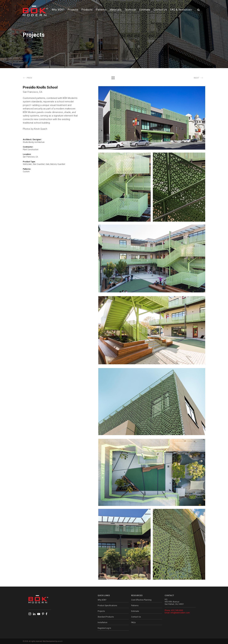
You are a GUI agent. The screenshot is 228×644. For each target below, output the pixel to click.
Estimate (145, 10)
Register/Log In (104, 628)
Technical (130, 10)
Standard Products (106, 617)
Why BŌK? (58, 10)
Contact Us (160, 10)
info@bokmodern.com (180, 613)
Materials (115, 10)
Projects (73, 10)
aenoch (60, 641)
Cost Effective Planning (141, 600)
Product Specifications (107, 606)
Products (87, 10)
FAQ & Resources (181, 10)
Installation (103, 622)
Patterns (101, 10)
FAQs (133, 622)
